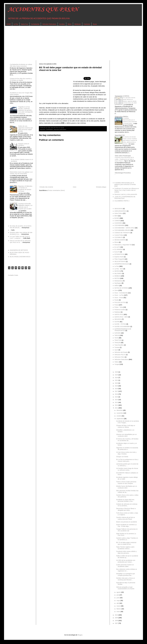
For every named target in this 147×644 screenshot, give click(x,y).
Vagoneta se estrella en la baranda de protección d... (127, 449)
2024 (117, 378)
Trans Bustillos (119, 345)
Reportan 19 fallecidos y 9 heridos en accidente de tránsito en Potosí (25, 189)
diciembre (120, 410)
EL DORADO (119, 249)
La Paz (16, 24)
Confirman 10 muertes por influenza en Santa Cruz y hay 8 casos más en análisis (127, 190)
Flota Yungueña (119, 259)
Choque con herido (122, 457)
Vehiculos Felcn (119, 357)
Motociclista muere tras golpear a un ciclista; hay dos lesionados (21, 173)
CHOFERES (49, 130)
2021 (117, 380)
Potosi (116, 305)
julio (118, 595)
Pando (117, 300)
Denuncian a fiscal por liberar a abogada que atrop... (126, 509)
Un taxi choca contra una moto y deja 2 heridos (126, 453)
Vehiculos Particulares (49, 24)
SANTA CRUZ (119, 314)
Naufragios (118, 283)
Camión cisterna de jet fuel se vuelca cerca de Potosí (125, 518)
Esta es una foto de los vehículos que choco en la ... (20, 242)
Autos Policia (119, 213)
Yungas (117, 364)
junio (118, 598)
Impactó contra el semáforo (24, 145)
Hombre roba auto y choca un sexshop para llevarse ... (125, 579)
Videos (117, 362)
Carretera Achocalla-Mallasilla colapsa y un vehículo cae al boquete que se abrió (25, 206)
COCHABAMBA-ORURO (122, 230)
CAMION (117, 221)
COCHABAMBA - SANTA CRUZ (125, 228)
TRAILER (117, 343)
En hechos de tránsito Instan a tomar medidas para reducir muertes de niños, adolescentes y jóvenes (130, 140)
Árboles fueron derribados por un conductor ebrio (127, 487)
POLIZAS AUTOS (120, 302)
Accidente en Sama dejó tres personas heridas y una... (125, 500)
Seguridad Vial (120, 135)
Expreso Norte (119, 257)
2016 (117, 394)
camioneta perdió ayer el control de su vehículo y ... (127, 465)
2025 (117, 375)
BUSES (117, 218)
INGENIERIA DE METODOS (19, 250)
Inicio (75, 187)
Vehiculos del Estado (121, 352)
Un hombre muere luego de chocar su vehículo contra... (127, 469)
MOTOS (117, 278)
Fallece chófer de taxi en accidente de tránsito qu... (127, 557)
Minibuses (78, 24)
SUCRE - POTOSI (120, 324)
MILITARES (118, 274)
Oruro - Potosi (119, 298)
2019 (117, 386)
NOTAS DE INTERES (121, 288)
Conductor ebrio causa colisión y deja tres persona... (126, 552)
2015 (117, 397)
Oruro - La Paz (119, 295)
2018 (117, 389)
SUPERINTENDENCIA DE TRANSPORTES (123, 330)
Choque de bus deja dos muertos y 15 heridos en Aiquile (21, 79)
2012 (117, 405)
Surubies (62, 24)
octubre (119, 416)
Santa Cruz (25, 24)
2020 (117, 383)
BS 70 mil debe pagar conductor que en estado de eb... (126, 543)
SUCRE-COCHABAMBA (122, 326)
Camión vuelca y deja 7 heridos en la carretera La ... (127, 539)
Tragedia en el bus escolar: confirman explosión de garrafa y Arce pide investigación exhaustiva (25, 110)
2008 (117, 621)
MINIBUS (117, 276)
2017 (117, 391)
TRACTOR (118, 340)
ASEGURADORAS (120, 211)
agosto (119, 592)
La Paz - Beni (119, 269)
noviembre (120, 413)
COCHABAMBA (120, 225)
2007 (117, 623)
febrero (119, 609)
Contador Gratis (13, 275)
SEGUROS (118, 319)
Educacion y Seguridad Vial (123, 245)
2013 (117, 402)
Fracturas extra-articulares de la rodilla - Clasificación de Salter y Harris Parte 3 (124, 159)
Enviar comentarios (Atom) (56, 190)
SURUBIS (118, 333)
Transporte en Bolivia (122, 96)
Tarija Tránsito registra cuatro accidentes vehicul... (125, 548)
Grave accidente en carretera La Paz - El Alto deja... (126, 525)
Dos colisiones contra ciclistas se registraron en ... (127, 570)
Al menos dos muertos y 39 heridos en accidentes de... (127, 440)
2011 (117, 408)
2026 (117, 372)
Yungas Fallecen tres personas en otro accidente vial (127, 530)
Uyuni (116, 350)
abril (118, 603)
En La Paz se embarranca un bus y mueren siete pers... (127, 460)
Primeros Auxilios (120, 310)
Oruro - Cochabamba (121, 293)
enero (119, 612)
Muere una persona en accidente (127, 522)
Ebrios (117, 242)
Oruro (116, 290)
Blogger (80, 635)
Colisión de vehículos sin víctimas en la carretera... (127, 505)
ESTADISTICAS (120, 254)
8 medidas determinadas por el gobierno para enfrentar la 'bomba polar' (125, 184)
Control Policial (119, 235)
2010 (117, 615)
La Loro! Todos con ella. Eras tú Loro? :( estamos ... (20, 237)
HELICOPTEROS (120, 261)
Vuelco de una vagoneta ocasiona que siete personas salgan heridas (25, 129)
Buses (95, 24)
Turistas (117, 347)
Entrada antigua (101, 187)
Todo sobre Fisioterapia (123, 156)
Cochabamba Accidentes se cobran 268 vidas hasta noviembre (21, 65)
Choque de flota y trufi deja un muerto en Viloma (126, 426)
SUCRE (117, 322)
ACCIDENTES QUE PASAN (43, 10)
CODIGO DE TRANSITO (122, 233)
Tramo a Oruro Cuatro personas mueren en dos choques (126, 483)
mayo (118, 601)
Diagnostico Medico (121, 116)
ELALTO (117, 252)
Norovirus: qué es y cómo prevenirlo (126, 194)
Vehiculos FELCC (120, 355)
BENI (116, 216)
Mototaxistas (118, 281)
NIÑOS (117, 286)
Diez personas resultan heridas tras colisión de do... (127, 491)
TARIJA (117, 335)
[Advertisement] (69, 43)
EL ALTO (117, 247)
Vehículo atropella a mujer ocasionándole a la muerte (125, 588)
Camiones (87, 24)
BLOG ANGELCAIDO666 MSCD (20, 257)
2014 (117, 400)
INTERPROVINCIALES (122, 264)
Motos (70, 24)
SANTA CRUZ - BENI (121, 317)
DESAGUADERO (120, 240)
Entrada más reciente (46, 187)
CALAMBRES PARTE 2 (122, 201)
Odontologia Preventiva (123, 173)
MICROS (117, 271)
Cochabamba (35, 24)
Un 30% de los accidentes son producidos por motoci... (126, 561)
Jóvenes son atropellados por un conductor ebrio (126, 435)
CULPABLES (119, 237)
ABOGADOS (119, 209)
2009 (117, 618)
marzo (119, 606)
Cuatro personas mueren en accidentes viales (125, 566)
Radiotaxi (117, 312)
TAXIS (116, 338)
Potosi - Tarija (119, 307)
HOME (9, 24)
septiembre (120, 419)
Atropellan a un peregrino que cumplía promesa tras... (125, 574)
